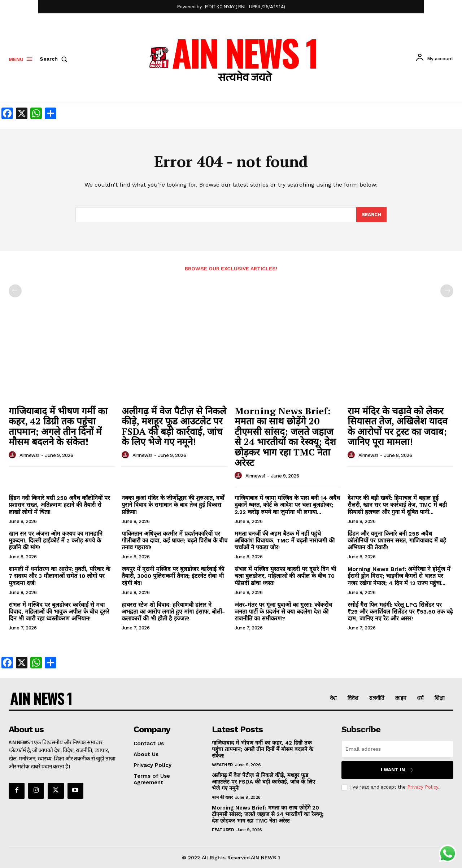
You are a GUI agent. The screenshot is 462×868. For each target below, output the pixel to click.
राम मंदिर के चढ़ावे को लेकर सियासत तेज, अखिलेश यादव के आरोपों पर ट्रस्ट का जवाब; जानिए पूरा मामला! (397, 426)
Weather (222, 765)
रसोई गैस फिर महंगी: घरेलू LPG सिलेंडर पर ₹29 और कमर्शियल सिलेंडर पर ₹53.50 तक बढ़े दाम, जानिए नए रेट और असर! (400, 612)
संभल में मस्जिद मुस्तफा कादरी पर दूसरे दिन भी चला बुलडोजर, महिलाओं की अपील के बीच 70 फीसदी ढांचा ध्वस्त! (285, 576)
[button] (55, 59)
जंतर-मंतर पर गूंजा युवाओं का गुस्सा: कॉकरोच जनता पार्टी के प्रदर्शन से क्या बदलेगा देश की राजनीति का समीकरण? (283, 612)
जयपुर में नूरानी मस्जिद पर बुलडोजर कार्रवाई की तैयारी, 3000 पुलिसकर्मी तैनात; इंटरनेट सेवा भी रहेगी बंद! (173, 576)
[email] (397, 749)
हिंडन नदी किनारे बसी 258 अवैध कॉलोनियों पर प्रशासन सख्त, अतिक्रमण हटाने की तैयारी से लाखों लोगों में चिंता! (59, 505)
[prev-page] (15, 291)
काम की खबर (222, 797)
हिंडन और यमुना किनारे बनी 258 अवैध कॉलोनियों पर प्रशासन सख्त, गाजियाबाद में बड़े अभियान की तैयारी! (397, 540)
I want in (397, 770)
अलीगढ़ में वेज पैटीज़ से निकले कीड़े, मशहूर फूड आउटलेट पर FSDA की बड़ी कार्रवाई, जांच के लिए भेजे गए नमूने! (174, 426)
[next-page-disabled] (447, 291)
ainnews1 (29, 455)
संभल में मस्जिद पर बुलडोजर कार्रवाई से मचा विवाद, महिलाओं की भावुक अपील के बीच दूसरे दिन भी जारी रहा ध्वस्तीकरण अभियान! (59, 612)
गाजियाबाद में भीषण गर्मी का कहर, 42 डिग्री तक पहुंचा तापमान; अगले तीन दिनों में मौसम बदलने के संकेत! (58, 426)
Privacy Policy (423, 787)
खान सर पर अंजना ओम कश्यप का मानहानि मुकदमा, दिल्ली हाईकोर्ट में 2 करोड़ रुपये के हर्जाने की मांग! (56, 540)
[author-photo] (13, 455)
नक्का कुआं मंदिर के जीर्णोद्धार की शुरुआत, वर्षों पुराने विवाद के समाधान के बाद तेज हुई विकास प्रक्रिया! (173, 505)
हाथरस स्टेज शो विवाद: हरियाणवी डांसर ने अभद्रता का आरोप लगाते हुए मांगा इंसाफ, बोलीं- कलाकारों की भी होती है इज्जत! (173, 612)
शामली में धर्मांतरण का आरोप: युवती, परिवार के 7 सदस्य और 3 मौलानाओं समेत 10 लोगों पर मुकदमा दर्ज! (59, 576)
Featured (223, 830)
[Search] (371, 215)
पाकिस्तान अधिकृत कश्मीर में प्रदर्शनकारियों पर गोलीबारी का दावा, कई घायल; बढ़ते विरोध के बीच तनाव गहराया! (175, 540)
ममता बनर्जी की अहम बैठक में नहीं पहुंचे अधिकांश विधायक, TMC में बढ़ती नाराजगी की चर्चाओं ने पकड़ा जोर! (285, 540)
